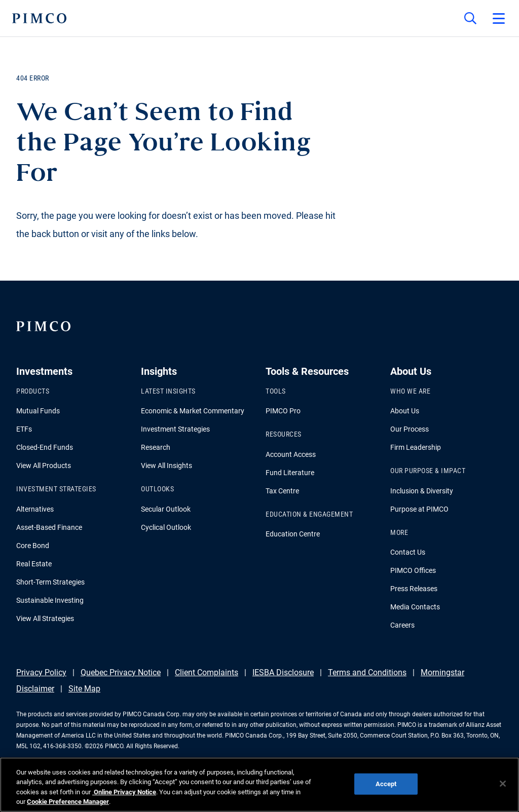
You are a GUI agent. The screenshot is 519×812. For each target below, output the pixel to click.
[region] (259, 785)
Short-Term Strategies (50, 582)
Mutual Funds (38, 411)
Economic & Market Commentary (193, 411)
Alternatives (35, 509)
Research (156, 447)
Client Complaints (207, 672)
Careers (402, 625)
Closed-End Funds (45, 447)
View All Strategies (45, 618)
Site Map (84, 689)
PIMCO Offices (413, 570)
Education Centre (293, 534)
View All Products (44, 466)
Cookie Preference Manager (68, 802)
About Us (405, 411)
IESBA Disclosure (283, 672)
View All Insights (166, 466)
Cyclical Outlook (166, 527)
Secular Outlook (166, 509)
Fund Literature (290, 473)
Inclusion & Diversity (422, 491)
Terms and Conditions (367, 672)
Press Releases (414, 589)
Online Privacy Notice (124, 792)
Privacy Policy (41, 672)
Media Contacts (415, 607)
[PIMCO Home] (39, 18)
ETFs (24, 429)
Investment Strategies (175, 429)
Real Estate (34, 564)
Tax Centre (282, 491)
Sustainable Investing (50, 600)
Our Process (410, 429)
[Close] (503, 784)
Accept (386, 784)
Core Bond (33, 546)
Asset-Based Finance (49, 527)
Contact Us (408, 552)
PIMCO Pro (283, 411)
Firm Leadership (416, 447)
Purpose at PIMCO (419, 509)
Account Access (291, 454)
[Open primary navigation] (499, 18)
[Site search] (470, 18)
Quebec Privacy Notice (121, 672)
